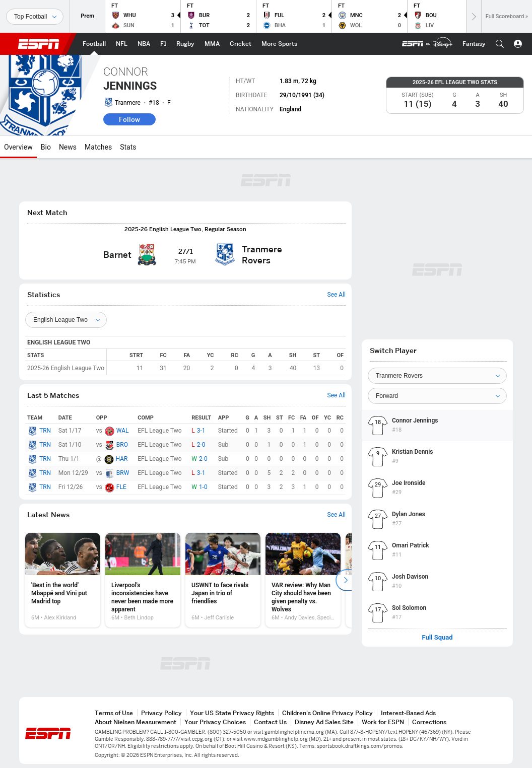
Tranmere (128, 103)
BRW (123, 473)
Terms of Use (114, 713)
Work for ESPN (383, 722)
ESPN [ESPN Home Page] (39, 44)
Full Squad (437, 638)
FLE (121, 487)
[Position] (437, 396)
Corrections (429, 722)
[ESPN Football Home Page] (94, 44)
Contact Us (270, 722)
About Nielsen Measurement (136, 722)
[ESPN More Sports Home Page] (279, 44)
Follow (129, 119)
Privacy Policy (161, 713)
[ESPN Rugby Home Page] (185, 44)
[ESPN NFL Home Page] (122, 44)
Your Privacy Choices (215, 722)
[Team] (437, 376)
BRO (122, 445)
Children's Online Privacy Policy (327, 713)
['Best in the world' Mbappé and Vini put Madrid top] (63, 580)
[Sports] (35, 17)
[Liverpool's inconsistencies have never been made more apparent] (143, 580)
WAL (123, 431)
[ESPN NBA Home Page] (144, 44)
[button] (500, 44)
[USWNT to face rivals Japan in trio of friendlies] (223, 580)
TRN (45, 431)
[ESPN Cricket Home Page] (241, 44)
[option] (63, 580)
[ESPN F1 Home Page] (163, 44)
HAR (122, 459)
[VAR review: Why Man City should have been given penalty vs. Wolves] (303, 580)
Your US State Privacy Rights (232, 713)
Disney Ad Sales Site (324, 722)
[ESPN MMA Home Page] (212, 44)
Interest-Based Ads (408, 713)
